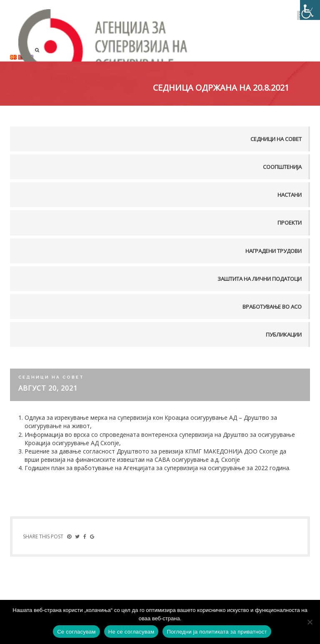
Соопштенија (282, 167)
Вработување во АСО (272, 307)
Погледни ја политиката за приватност (217, 632)
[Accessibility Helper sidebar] (310, 10)
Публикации (284, 334)
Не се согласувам (131, 632)
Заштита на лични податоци (260, 279)
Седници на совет (276, 139)
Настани (290, 195)
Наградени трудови (274, 251)
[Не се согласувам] (310, 622)
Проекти (290, 223)
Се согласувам (76, 632)
